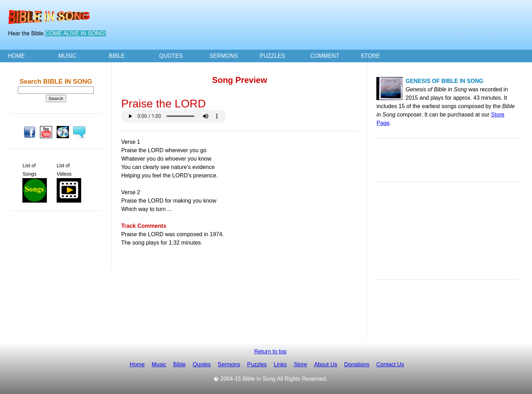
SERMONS (224, 56)
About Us (326, 364)
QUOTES (171, 56)
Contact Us (390, 364)
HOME (16, 56)
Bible (179, 364)
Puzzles (257, 364)
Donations (357, 364)
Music (159, 364)
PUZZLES (272, 56)
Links (280, 364)
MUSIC (68, 56)
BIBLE (117, 56)
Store (300, 364)
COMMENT (325, 56)
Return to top (271, 351)
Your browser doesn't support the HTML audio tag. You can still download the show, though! (173, 116)
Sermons (229, 364)
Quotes (202, 364)
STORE (370, 56)
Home (137, 364)
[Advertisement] (398, 25)
